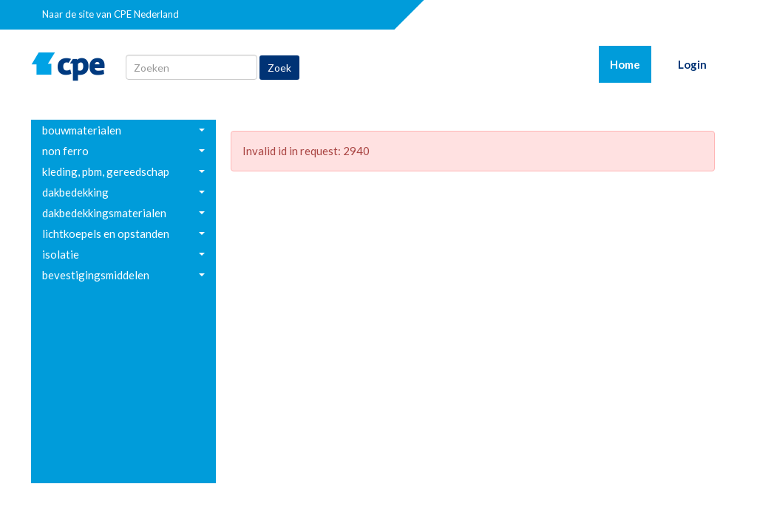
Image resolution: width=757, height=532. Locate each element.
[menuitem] (123, 130)
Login (692, 64)
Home (631, 64)
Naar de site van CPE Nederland (111, 14)
